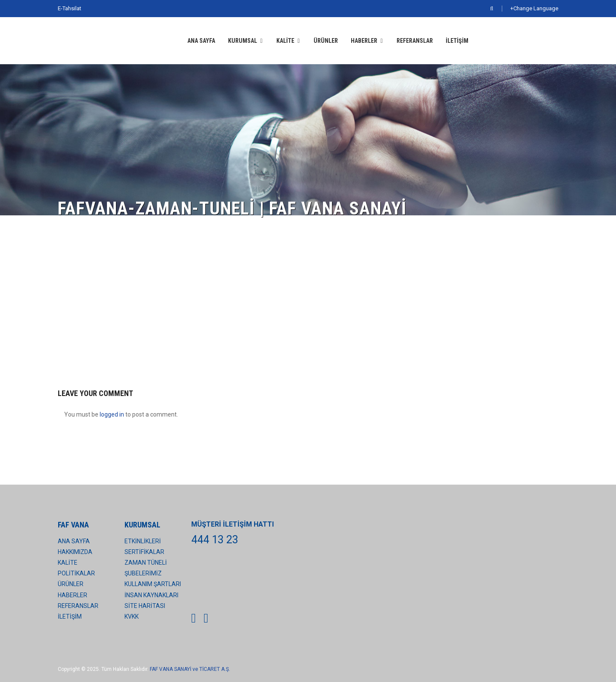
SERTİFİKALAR (144, 552)
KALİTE (285, 41)
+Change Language (534, 8)
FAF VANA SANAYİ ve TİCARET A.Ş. (190, 669)
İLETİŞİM (457, 41)
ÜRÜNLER (326, 41)
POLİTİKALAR (76, 573)
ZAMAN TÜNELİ (146, 563)
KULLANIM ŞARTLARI (153, 584)
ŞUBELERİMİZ (143, 573)
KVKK (132, 616)
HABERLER (364, 41)
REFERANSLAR (415, 41)
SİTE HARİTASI (145, 606)
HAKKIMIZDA (75, 552)
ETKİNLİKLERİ (143, 541)
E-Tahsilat (70, 8)
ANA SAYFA (201, 41)
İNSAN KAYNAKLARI (151, 595)
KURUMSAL (243, 41)
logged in (112, 414)
